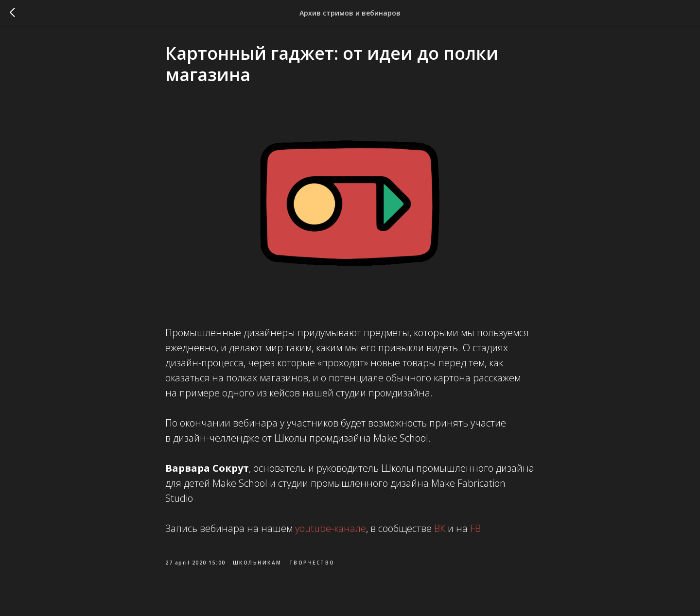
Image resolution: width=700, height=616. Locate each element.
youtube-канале (331, 532)
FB (474, 532)
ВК (438, 532)
